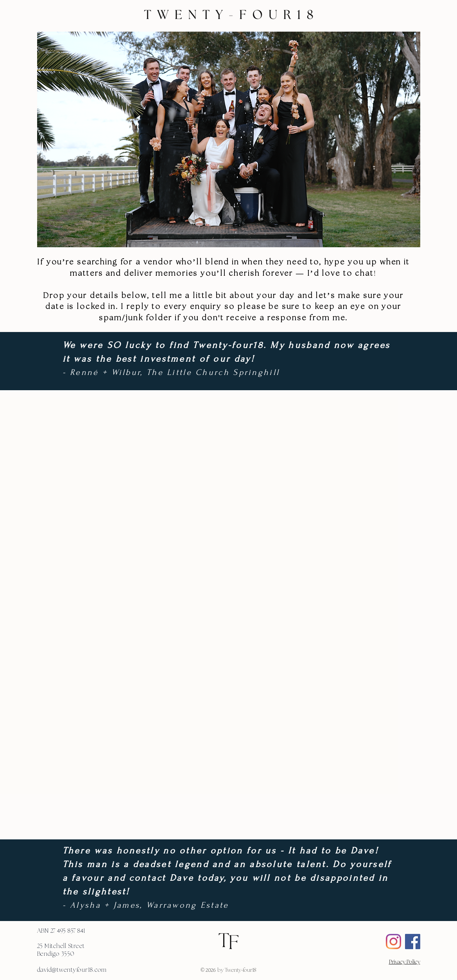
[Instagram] (393, 942)
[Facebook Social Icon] (413, 942)
